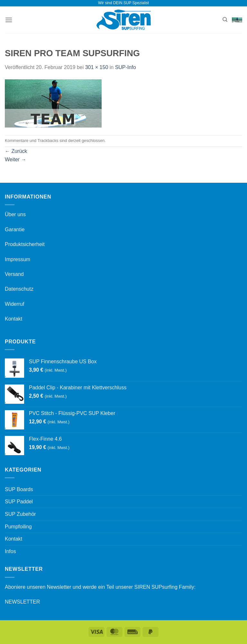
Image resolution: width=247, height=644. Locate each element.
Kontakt (14, 319)
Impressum (18, 259)
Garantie (15, 229)
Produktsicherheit (25, 244)
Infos (10, 551)
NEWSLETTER (22, 602)
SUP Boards (19, 489)
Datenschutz (19, 289)
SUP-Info (126, 67)
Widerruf (14, 304)
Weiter (15, 159)
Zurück (16, 151)
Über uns (15, 214)
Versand (14, 274)
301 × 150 (97, 67)
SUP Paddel (19, 502)
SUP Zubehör (20, 514)
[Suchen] (225, 20)
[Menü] (9, 20)
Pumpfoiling (18, 527)
